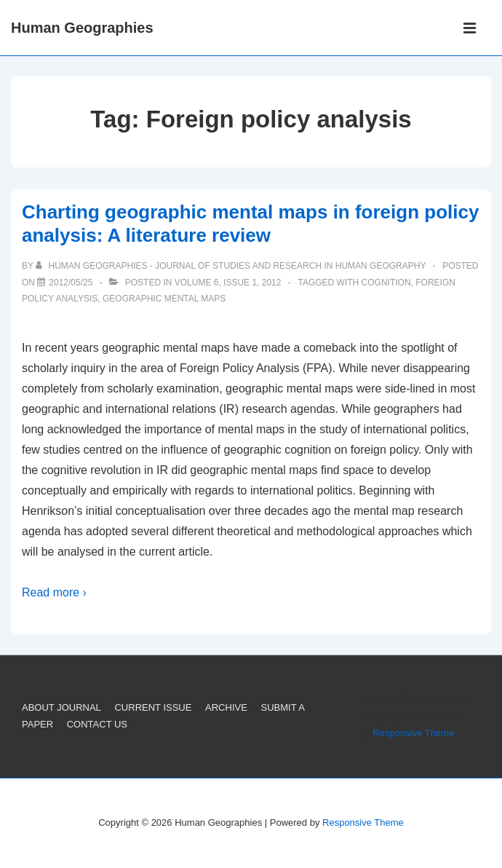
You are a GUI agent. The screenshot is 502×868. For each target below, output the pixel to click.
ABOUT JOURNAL (61, 707)
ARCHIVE (226, 707)
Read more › (54, 592)
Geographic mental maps (164, 299)
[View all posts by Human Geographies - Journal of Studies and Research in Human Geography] (232, 266)
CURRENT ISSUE (153, 707)
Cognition (386, 283)
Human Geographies (82, 28)
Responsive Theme (413, 733)
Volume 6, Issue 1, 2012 (228, 283)
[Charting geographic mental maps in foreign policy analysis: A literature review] (71, 283)
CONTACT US (97, 724)
